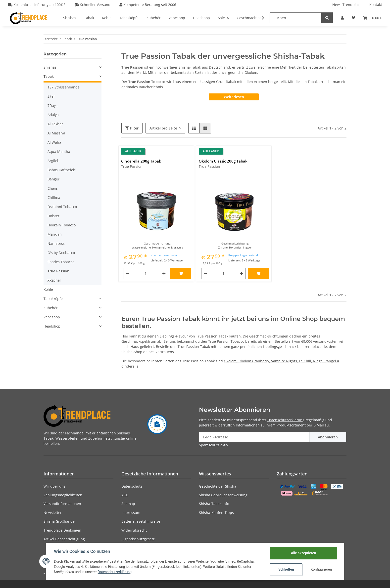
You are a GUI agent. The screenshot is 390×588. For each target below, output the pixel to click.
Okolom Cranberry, (255, 361)
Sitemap (128, 504)
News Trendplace (347, 5)
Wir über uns (54, 486)
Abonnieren (328, 437)
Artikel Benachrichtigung (64, 539)
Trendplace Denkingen (62, 530)
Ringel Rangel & (326, 361)
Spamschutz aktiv (214, 445)
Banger (53, 179)
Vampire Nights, (285, 361)
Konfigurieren (321, 569)
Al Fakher (55, 124)
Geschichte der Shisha (218, 486)
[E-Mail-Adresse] (254, 437)
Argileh (53, 161)
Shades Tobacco (61, 262)
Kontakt (376, 5)
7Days (52, 105)
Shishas (50, 67)
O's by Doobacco (61, 253)
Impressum (131, 513)
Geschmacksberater (253, 18)
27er (51, 96)
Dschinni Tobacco (62, 207)
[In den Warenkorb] (181, 273)
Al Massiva (56, 133)
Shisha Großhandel (60, 521)
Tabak (49, 76)
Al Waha (54, 142)
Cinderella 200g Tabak (141, 161)
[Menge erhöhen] (164, 273)
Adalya (53, 115)
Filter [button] (132, 128)
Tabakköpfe (53, 299)
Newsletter (53, 513)
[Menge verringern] (128, 273)
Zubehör (51, 308)
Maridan (55, 234)
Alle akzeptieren (303, 553)
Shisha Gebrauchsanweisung (223, 495)
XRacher (54, 280)
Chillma (54, 197)
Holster (53, 216)
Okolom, (231, 361)
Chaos (53, 188)
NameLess (56, 243)
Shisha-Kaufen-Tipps (216, 513)
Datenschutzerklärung (286, 420)
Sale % (223, 18)
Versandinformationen (62, 504)
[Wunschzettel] (353, 18)
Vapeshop (52, 317)
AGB (125, 495)
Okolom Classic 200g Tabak (223, 161)
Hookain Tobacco (62, 225)
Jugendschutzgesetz (138, 539)
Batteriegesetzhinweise (141, 521)
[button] (342, 18)
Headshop (52, 326)
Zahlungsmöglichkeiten (63, 495)
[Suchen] (296, 18)
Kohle (48, 289)
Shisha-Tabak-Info (214, 504)
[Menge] (146, 273)
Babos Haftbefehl (62, 170)
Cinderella (130, 366)
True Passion (58, 271)
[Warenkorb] (373, 18)
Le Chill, (306, 361)
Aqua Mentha (59, 151)
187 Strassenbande (64, 87)
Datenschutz (132, 486)
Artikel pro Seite (163, 128)
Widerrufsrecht (134, 530)
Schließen (286, 569)
